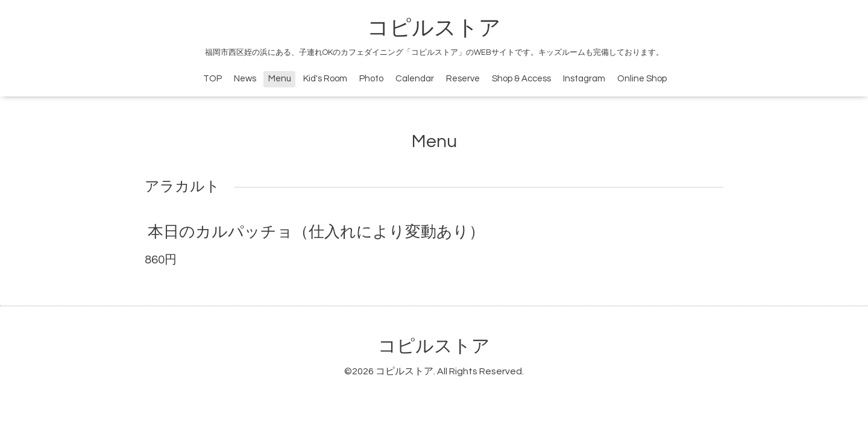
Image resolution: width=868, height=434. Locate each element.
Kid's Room (325, 79)
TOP (212, 79)
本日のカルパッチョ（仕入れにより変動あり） (316, 232)
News (245, 79)
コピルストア (434, 28)
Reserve (463, 79)
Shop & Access (521, 79)
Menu (280, 79)
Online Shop (642, 79)
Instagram (584, 79)
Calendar (415, 79)
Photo (371, 79)
